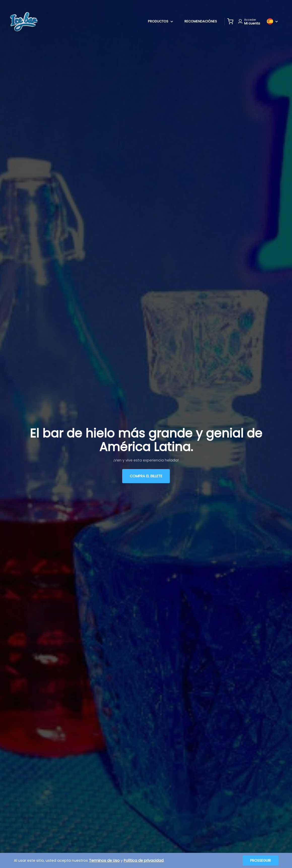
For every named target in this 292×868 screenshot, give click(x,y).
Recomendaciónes (201, 21)
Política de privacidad (144, 860)
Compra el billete (146, 476)
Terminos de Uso (104, 860)
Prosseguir (261, 860)
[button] (230, 21)
